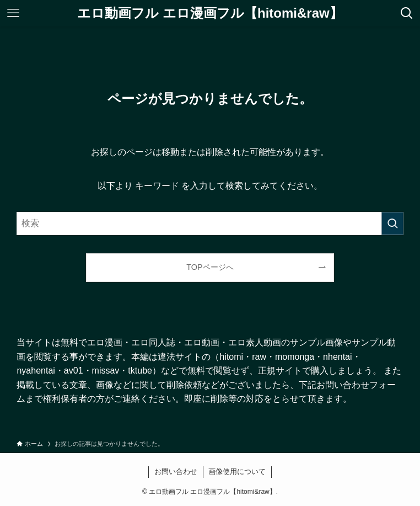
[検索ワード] (210, 223)
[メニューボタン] (13, 13)
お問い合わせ (176, 472)
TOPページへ (210, 267)
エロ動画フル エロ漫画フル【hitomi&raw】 (210, 13)
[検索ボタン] (407, 13)
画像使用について (237, 472)
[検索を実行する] (392, 223)
